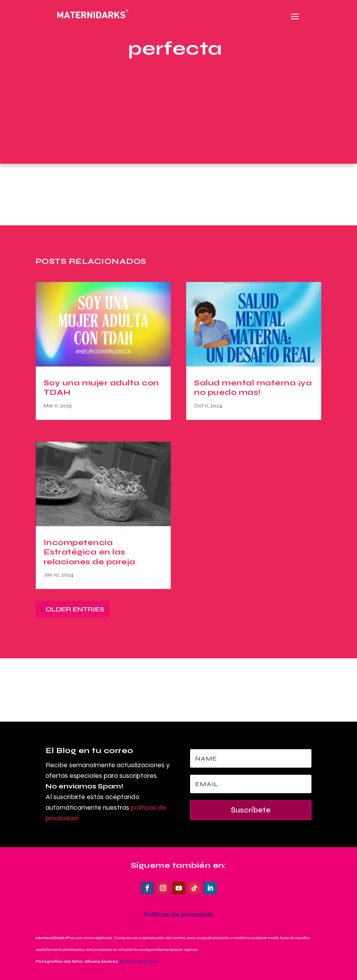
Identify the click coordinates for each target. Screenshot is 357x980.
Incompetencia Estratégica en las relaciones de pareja (90, 552)
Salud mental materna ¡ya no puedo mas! (253, 388)
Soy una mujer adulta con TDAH (101, 388)
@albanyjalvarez (139, 962)
